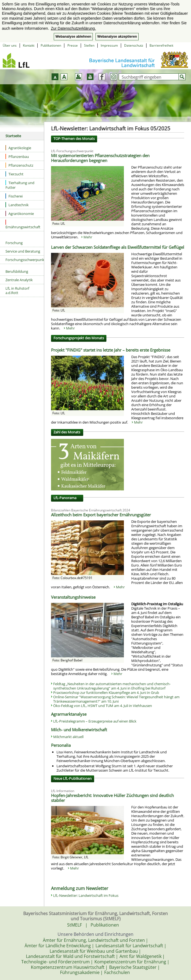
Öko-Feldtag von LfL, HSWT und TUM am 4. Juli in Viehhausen (103, 706)
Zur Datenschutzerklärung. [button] (73, 28)
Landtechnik (17, 205)
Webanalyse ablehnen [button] (73, 37)
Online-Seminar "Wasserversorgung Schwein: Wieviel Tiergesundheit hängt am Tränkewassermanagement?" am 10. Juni (116, 699)
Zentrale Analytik (19, 280)
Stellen (89, 45)
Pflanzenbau (17, 156)
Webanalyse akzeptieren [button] (117, 37)
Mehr (88, 237)
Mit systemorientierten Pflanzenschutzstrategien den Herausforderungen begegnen (100, 158)
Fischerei (14, 196)
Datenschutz (134, 45)
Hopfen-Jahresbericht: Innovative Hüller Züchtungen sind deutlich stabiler (112, 798)
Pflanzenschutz (19, 165)
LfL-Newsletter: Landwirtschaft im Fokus (86, 895)
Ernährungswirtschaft (23, 224)
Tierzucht (14, 174)
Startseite (13, 136)
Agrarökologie (18, 148)
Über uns (10, 45)
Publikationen (51, 45)
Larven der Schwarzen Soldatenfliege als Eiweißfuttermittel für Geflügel (118, 247)
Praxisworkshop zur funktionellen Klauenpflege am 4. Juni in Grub (106, 693)
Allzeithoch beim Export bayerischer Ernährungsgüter (101, 515)
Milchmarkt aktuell (68, 737)
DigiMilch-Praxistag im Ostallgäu (157, 604)
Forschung (14, 243)
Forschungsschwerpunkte (25, 260)
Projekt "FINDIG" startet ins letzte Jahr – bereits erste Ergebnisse (111, 350)
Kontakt (29, 45)
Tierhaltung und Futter (20, 185)
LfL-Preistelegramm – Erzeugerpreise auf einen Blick (95, 721)
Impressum (109, 45)
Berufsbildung (17, 271)
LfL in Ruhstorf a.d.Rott (17, 290)
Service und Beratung (23, 251)
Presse (73, 45)
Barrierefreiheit (161, 45)
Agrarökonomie (20, 213)
